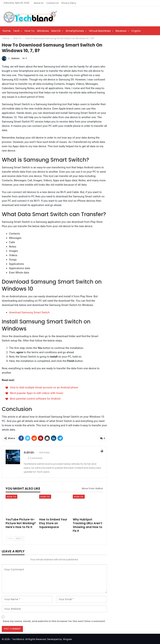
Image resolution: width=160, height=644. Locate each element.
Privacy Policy (69, 3)
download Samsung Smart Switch (29, 312)
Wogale (67, 638)
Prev (10, 538)
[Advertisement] (135, 68)
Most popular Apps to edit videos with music (37, 393)
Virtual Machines (100, 31)
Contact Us (52, 3)
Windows (43, 31)
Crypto (136, 31)
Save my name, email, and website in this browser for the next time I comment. (54, 620)
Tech (16, 31)
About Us (39, 3)
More (146, 31)
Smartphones (75, 31)
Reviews (121, 31)
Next (20, 538)
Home (7, 31)
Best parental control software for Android (35, 399)
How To (30, 31)
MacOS (56, 31)
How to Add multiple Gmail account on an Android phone (44, 387)
